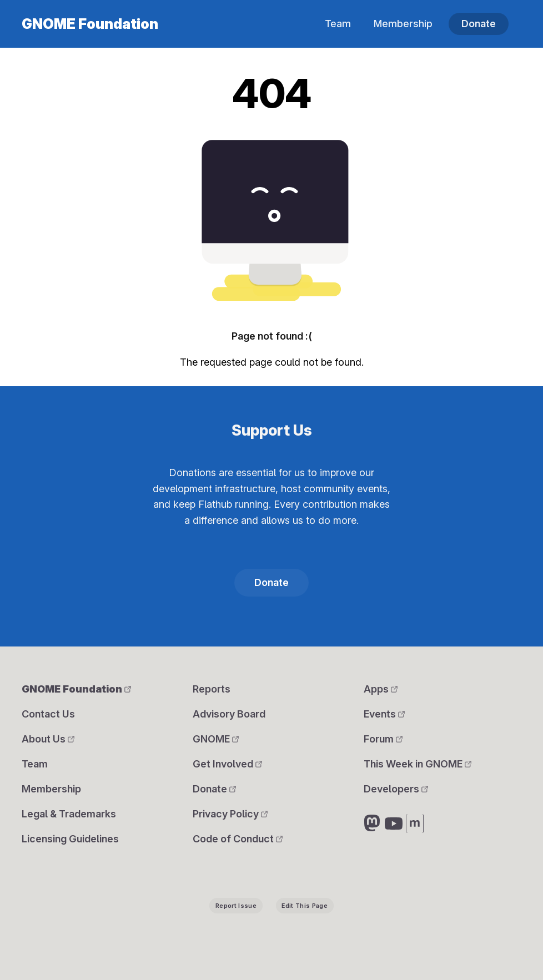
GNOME (216, 739)
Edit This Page (305, 906)
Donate (479, 24)
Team (338, 24)
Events (384, 714)
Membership (403, 24)
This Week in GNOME (418, 764)
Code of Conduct (238, 839)
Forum (383, 739)
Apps (381, 689)
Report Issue (236, 906)
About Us (48, 739)
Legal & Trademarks (69, 814)
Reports (212, 689)
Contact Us (48, 714)
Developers (396, 789)
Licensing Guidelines (70, 839)
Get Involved (227, 764)
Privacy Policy (230, 814)
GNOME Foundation (90, 24)
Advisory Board (229, 714)
